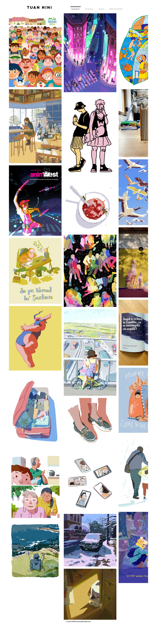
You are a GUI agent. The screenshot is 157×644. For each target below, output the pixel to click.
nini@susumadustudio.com (81, 621)
